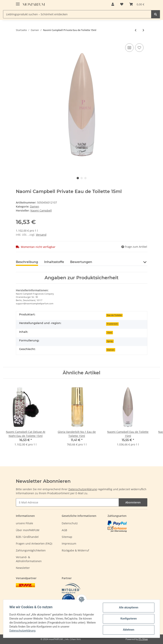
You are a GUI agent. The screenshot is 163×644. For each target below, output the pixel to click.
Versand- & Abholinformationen (29, 559)
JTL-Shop (143, 639)
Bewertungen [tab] (81, 262)
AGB (64, 530)
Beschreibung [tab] (27, 262)
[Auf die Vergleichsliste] (129, 48)
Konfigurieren (129, 619)
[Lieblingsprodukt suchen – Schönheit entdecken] (77, 14)
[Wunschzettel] (122, 4)
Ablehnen (129, 630)
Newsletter (23, 568)
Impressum (69, 543)
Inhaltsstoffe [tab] (54, 262)
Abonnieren (133, 502)
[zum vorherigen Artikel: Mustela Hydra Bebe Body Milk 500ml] (136, 30)
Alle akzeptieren (129, 607)
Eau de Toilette (114, 315)
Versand (41, 235)
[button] (113, 4)
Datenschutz (70, 523)
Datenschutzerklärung (83, 489)
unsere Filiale (24, 523)
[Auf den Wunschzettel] (139, 48)
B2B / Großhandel (27, 537)
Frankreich (112, 324)
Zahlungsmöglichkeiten (31, 550)
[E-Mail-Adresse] (67, 502)
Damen (35, 206)
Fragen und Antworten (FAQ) (34, 543)
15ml (109, 333)
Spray (110, 341)
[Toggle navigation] (18, 2)
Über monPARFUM (28, 530)
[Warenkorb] (137, 4)
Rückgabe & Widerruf (75, 550)
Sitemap (67, 537)
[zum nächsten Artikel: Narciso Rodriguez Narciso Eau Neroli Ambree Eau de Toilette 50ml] (143, 30)
